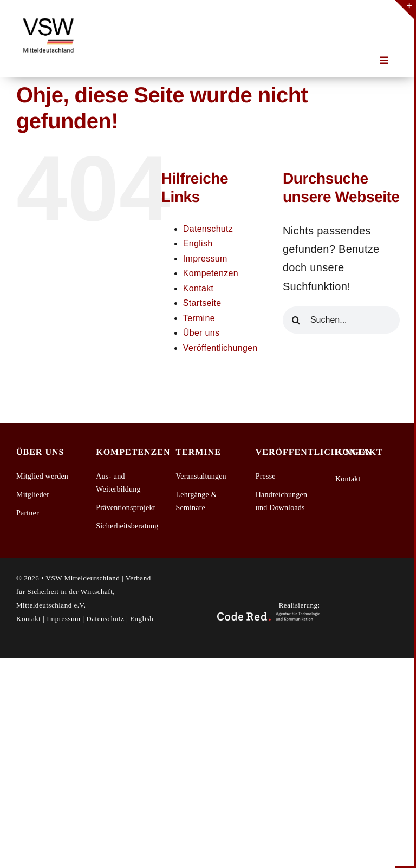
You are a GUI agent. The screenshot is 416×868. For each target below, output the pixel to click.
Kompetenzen (211, 273)
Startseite (202, 303)
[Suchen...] (341, 320)
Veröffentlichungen (220, 348)
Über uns (201, 333)
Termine (199, 318)
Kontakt (198, 288)
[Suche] (296, 320)
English (198, 243)
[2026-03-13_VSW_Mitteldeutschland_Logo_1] (49, 16)
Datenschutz (208, 229)
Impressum (205, 259)
